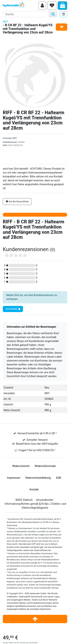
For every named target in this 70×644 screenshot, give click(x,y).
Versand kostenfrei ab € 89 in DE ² (37, 433)
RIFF (5, 22)
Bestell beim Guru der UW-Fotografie (37, 444)
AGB (59, 478)
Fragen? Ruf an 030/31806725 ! (37, 450)
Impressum (14, 478)
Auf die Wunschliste (17, 202)
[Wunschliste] (52, 6)
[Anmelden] (42, 6)
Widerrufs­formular (45, 466)
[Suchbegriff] (26, 14)
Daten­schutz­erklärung (38, 478)
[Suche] (53, 14)
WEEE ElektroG (24, 500)
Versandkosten (45, 500)
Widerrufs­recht (21, 466)
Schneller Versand (37, 440)
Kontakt (34, 489)
